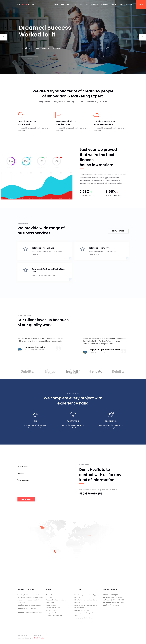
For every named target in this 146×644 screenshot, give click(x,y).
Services (105, 4)
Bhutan (75, 4)
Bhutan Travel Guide (53, 608)
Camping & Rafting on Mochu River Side (48, 270)
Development (111, 421)
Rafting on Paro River (82, 610)
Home (56, 4)
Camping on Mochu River (83, 618)
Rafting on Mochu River (100, 248)
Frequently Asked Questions (56, 600)
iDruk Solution (40, 638)
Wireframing (73, 421)
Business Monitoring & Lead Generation (66, 123)
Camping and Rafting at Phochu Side (86, 614)
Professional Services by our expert (27, 123)
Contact (124, 4)
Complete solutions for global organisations (104, 123)
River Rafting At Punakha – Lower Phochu (86, 601)
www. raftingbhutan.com (34, 612)
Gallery (114, 4)
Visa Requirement (52, 610)
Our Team (84, 4)
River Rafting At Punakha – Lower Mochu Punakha (86, 606)
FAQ (141, 4)
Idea (35, 421)
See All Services (118, 231)
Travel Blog (50, 603)
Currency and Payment (54, 615)
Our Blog (95, 4)
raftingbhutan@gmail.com (32, 605)
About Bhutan (51, 605)
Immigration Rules (52, 613)
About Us (65, 4)
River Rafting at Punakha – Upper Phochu (86, 596)
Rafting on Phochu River (43, 248)
